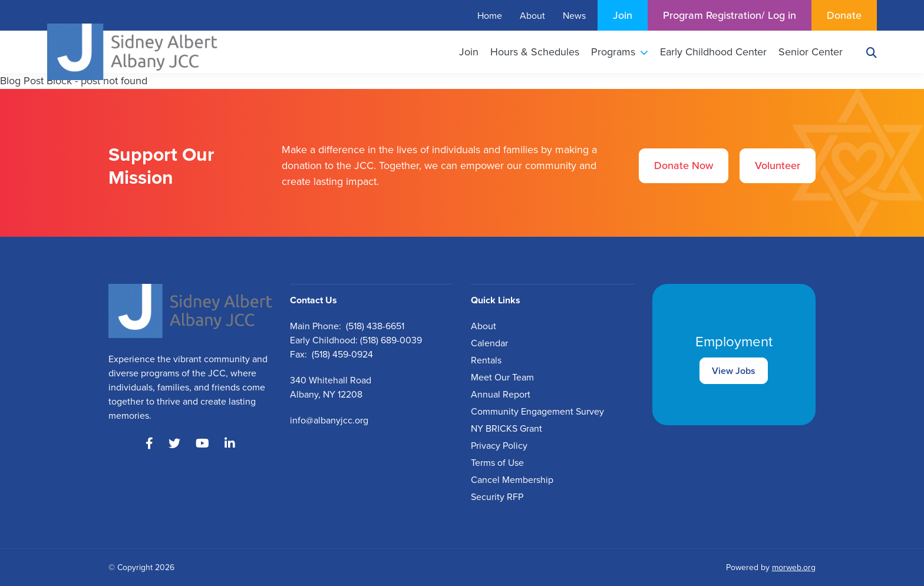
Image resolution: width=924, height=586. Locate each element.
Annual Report (501, 394)
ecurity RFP (500, 497)
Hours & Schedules (535, 52)
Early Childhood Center (713, 52)
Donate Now (684, 165)
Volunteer (778, 165)
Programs (620, 52)
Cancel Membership (512, 480)
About (484, 326)
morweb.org (794, 567)
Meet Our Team (502, 377)
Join (469, 52)
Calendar (489, 343)
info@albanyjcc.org (329, 420)
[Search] (872, 52)
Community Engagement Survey (537, 411)
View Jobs (734, 371)
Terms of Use (497, 463)
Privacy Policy (499, 446)
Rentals (486, 360)
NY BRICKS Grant (506, 428)
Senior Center (811, 52)
